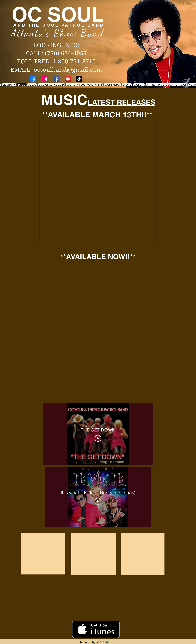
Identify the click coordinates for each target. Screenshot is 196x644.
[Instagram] (45, 79)
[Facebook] (33, 79)
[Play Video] (98, 438)
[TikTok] (79, 79)
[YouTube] (68, 79)
